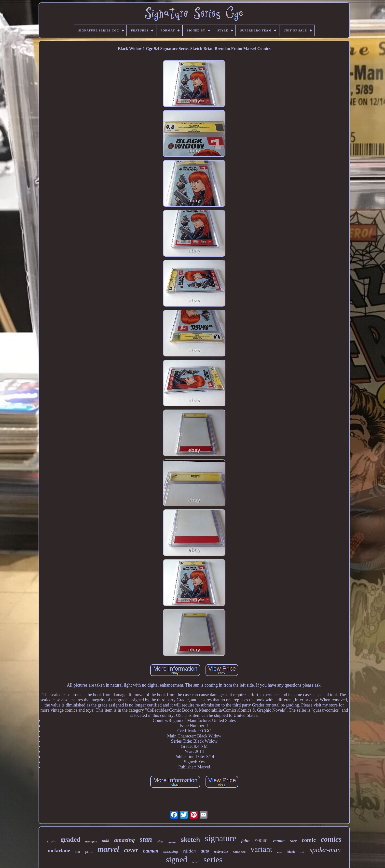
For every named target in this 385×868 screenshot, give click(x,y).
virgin (51, 841)
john (246, 841)
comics (331, 839)
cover (131, 850)
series (213, 860)
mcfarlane (59, 851)
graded (70, 839)
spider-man (325, 850)
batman (151, 851)
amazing (124, 840)
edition (189, 851)
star (78, 852)
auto (205, 851)
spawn (172, 842)
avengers (91, 841)
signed (177, 860)
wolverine (221, 852)
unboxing (171, 851)
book (302, 852)
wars (280, 852)
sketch (190, 840)
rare (293, 841)
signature (220, 838)
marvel (108, 849)
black (291, 852)
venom (279, 841)
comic (309, 840)
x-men (261, 840)
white (160, 841)
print (89, 851)
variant (261, 849)
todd (106, 841)
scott (195, 862)
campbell (239, 852)
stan (146, 839)
